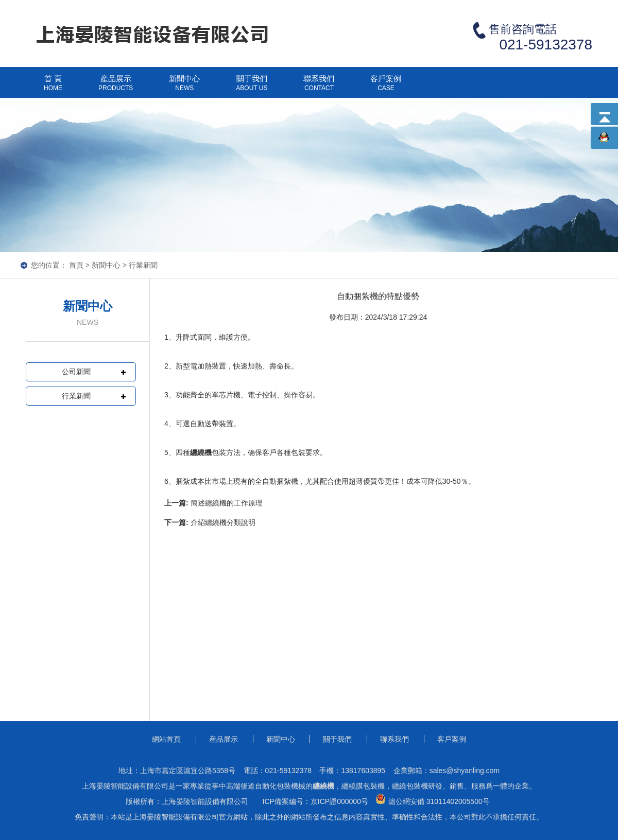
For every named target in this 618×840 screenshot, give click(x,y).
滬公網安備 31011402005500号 (431, 800)
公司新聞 (76, 372)
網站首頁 (166, 739)
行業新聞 (143, 265)
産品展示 (116, 87)
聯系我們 (319, 87)
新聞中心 (184, 87)
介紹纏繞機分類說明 (223, 522)
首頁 (76, 265)
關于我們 (252, 87)
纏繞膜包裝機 (363, 786)
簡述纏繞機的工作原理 (227, 503)
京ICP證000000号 (339, 801)
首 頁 (53, 87)
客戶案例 (386, 87)
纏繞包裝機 (410, 786)
